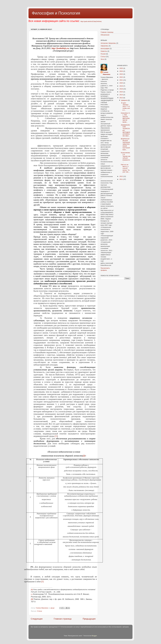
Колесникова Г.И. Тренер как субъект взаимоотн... (126, 157)
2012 (121, 176)
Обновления (105, 35)
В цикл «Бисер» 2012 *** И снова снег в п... (125, 106)
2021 (121, 80)
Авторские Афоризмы (108, 43)
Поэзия (103, 54)
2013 (121, 98)
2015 (121, 92)
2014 (121, 95)
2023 (121, 74)
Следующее (37, 619)
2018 (121, 89)
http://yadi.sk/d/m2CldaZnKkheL (91, 21)
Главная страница (63, 619)
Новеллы (104, 51)
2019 (121, 86)
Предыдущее (89, 619)
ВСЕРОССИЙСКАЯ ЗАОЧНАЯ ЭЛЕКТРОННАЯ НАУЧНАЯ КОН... (125, 144)
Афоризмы (104, 46)
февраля (125, 100)
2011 (121, 179)
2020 (121, 83)
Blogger (94, 636)
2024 (121, 71)
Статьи (39, 611)
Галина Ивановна (107, 73)
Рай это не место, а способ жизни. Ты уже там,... (125, 168)
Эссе (102, 59)
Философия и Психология (56, 13)
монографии (105, 48)
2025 (121, 68)
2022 (121, 77)
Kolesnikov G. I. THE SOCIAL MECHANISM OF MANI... (126, 118)
